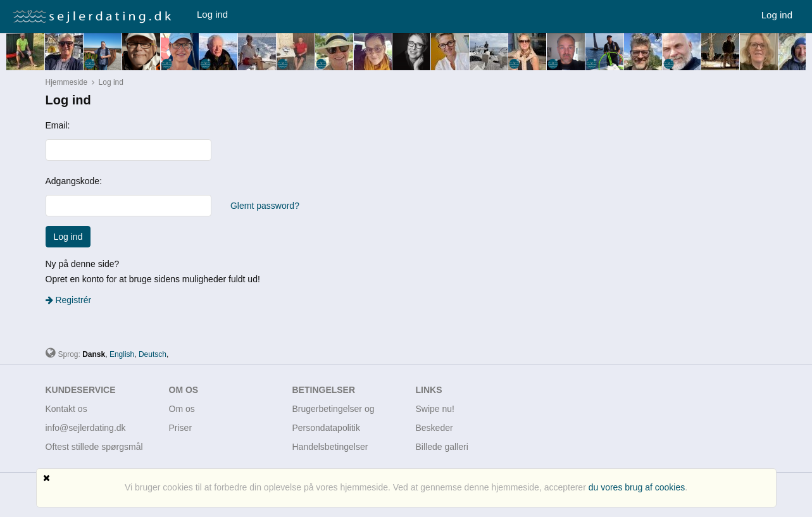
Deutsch (153, 354)
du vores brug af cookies (637, 487)
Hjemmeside (67, 82)
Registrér (69, 300)
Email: (58, 125)
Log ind (212, 14)
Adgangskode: (74, 181)
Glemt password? (265, 206)
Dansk (94, 354)
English (122, 354)
